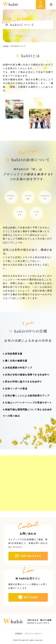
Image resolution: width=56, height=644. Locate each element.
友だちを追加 (31, 597)
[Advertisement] (28, 483)
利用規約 (19, 634)
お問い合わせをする (31, 556)
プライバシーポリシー (33, 634)
